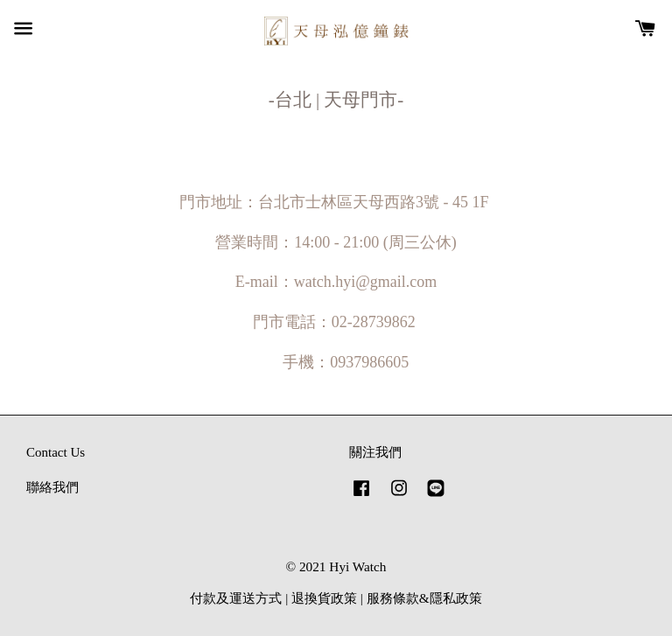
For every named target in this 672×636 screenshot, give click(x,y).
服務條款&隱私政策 (424, 598)
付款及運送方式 (236, 598)
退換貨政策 (324, 598)
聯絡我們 (52, 487)
